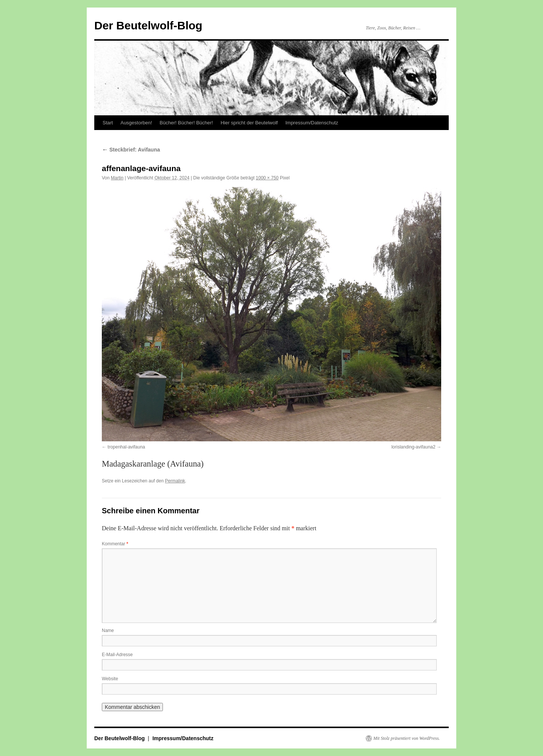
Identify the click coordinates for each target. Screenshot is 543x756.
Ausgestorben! (136, 123)
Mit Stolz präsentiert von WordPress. (406, 738)
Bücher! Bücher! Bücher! (186, 123)
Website (110, 679)
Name (108, 631)
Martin (117, 178)
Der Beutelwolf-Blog (148, 25)
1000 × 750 (267, 178)
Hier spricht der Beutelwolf (249, 123)
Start (108, 123)
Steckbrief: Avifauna (131, 150)
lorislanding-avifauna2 (413, 447)
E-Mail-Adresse (117, 655)
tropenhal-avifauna (126, 447)
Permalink (175, 481)
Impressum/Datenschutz (312, 123)
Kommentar (115, 544)
